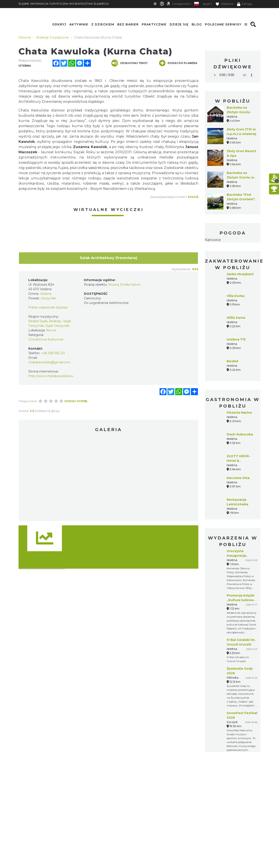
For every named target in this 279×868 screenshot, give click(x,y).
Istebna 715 (236, 339)
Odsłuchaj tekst (130, 63)
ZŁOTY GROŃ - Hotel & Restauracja (239, 461)
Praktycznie (154, 24)
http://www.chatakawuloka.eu (51, 376)
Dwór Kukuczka (240, 434)
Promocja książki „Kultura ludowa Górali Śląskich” (241, 600)
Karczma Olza (238, 478)
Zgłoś (193, 197)
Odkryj (59, 24)
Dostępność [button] (181, 4)
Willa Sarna (236, 318)
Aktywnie (79, 24)
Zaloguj (245, 4)
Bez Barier (128, 24)
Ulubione (225, 4)
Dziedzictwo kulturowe (46, 339)
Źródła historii (130, 285)
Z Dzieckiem (103, 24)
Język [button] (206, 4)
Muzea (114, 285)
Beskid (232, 361)
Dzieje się (179, 24)
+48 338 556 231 (53, 353)
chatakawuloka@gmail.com (49, 362)
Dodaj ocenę (76, 401)
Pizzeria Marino (239, 413)
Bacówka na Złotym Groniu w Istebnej (240, 177)
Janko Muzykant (240, 274)
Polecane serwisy (223, 24)
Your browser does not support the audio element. (233, 75)
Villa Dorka (236, 296)
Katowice (213, 240)
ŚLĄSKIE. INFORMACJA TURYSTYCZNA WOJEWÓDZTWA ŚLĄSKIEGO (64, 4)
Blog (197, 24)
